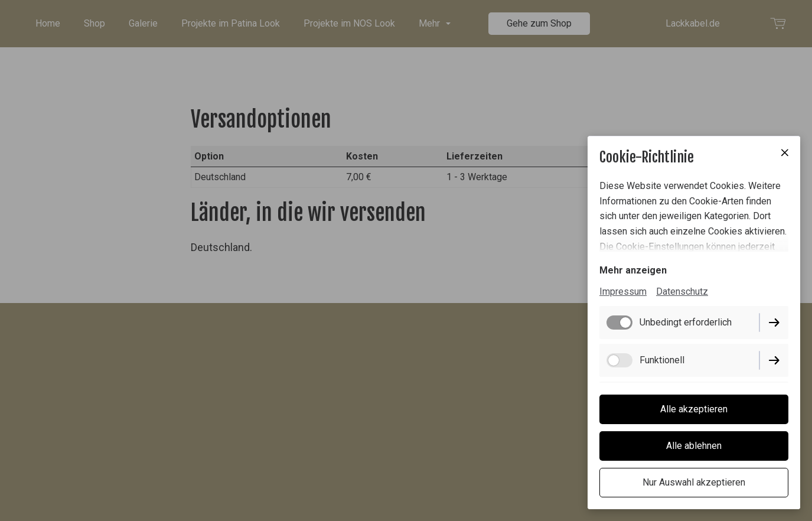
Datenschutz (682, 292)
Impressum (623, 292)
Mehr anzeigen (633, 270)
